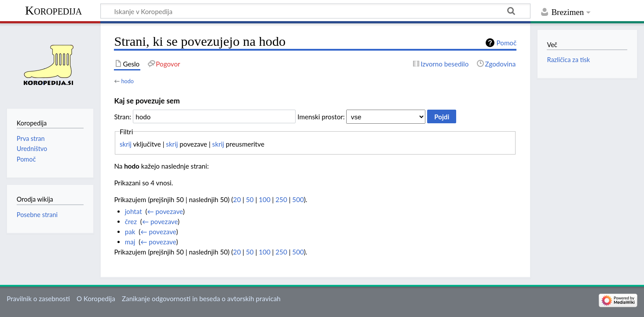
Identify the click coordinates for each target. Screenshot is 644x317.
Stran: (123, 117)
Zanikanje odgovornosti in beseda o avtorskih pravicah (201, 299)
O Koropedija (96, 299)
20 (237, 199)
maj (130, 242)
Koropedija (53, 10)
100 (264, 199)
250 (281, 199)
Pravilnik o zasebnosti (38, 299)
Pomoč (507, 43)
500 (298, 199)
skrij (126, 144)
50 (250, 199)
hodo (127, 81)
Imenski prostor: (321, 117)
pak (130, 232)
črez (131, 221)
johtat (134, 211)
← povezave (165, 211)
